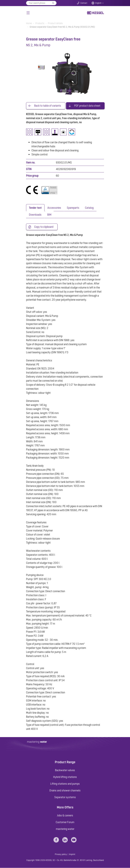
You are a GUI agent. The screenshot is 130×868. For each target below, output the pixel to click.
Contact (84, 3)
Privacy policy (61, 855)
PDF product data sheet (87, 106)
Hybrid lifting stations (65, 777)
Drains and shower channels (65, 791)
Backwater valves (65, 770)
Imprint (72, 855)
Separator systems (65, 797)
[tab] (35, 208)
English (98, 3)
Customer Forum (65, 822)
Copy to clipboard (44, 227)
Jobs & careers (65, 816)
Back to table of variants (48, 106)
